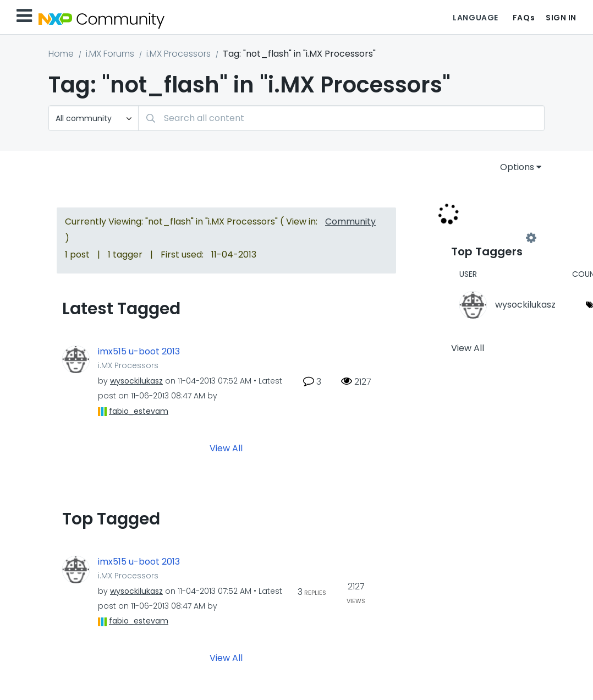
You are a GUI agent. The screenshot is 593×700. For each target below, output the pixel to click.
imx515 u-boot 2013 (139, 352)
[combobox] (341, 118)
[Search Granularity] (94, 118)
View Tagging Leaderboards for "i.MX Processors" (491, 238)
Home (61, 54)
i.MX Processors (179, 54)
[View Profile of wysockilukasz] (136, 381)
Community (350, 222)
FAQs (524, 18)
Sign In (561, 18)
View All (226, 448)
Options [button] (517, 167)
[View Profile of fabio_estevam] (139, 411)
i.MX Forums (110, 54)
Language (475, 18)
